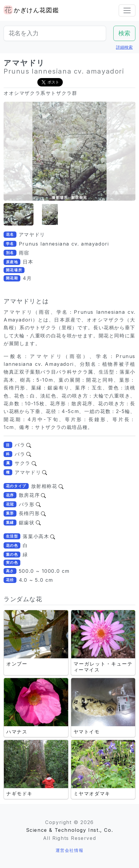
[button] (19, 215)
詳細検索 (124, 47)
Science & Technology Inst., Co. (70, 830)
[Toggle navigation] (127, 10)
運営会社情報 (70, 850)
